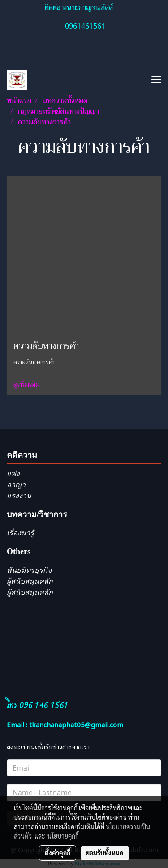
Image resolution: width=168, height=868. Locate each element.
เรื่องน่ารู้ (20, 533)
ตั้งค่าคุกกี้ (58, 853)
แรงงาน (19, 496)
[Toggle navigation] (156, 80)
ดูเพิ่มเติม (28, 384)
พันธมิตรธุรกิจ (29, 570)
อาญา (16, 485)
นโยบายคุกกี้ (63, 836)
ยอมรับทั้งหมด (105, 853)
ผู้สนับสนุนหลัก (30, 581)
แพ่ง (13, 474)
